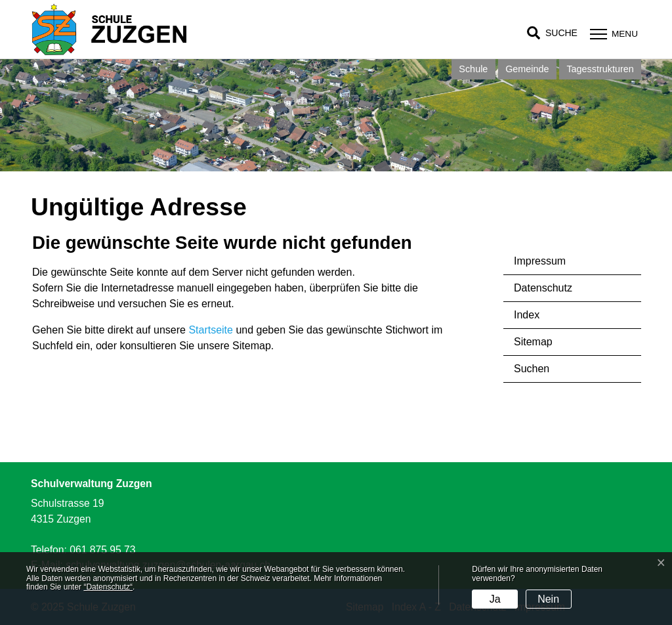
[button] (552, 33)
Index (527, 315)
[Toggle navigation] (612, 34)
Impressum (540, 261)
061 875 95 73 (102, 550)
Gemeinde (527, 69)
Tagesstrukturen (600, 69)
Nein (548, 599)
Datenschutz (543, 288)
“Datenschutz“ (108, 587)
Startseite (211, 330)
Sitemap (533, 342)
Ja (495, 599)
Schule (473, 69)
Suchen (532, 369)
